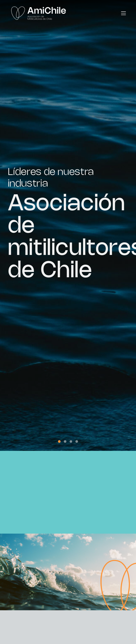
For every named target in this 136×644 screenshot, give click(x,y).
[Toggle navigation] (123, 13)
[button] (59, 441)
